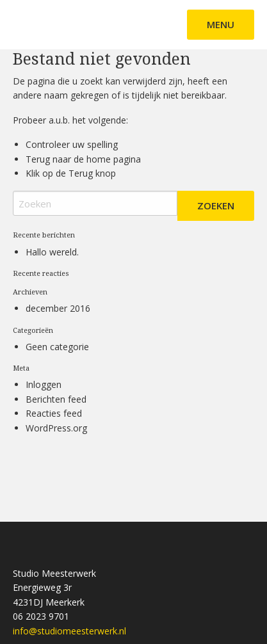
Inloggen (44, 384)
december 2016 (58, 308)
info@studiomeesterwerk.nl (69, 631)
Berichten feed (56, 399)
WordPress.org (56, 428)
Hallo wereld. (52, 252)
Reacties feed (54, 413)
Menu (221, 24)
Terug (81, 173)
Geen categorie (57, 347)
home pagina (114, 159)
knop (104, 173)
